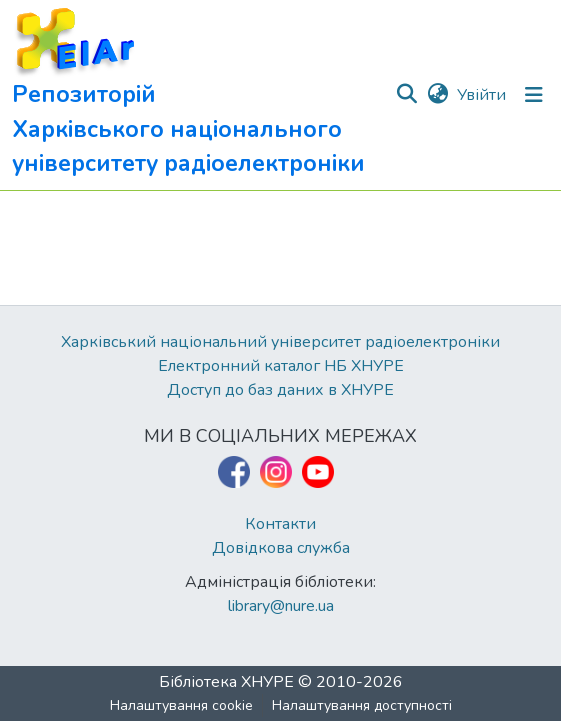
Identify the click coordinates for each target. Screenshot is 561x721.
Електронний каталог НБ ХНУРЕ (281, 366)
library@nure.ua (281, 606)
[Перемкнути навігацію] (534, 95)
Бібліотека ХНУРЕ (226, 682)
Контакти (280, 524)
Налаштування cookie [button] (181, 705)
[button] (203, 95)
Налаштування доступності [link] (362, 705)
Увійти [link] (481, 95)
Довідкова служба (281, 548)
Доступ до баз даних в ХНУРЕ (280, 390)
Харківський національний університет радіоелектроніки (280, 342)
